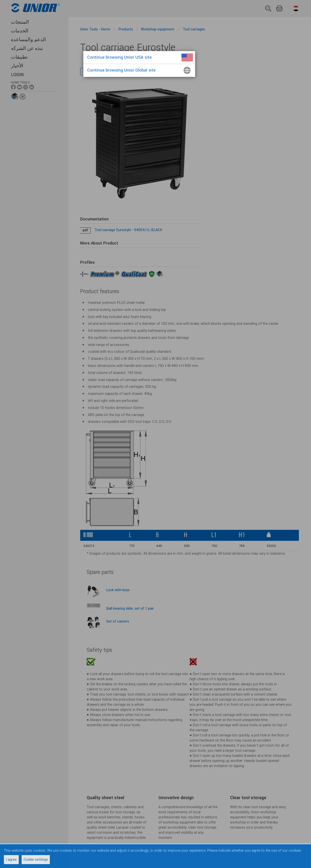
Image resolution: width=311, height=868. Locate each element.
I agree (11, 860)
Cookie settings (36, 860)
